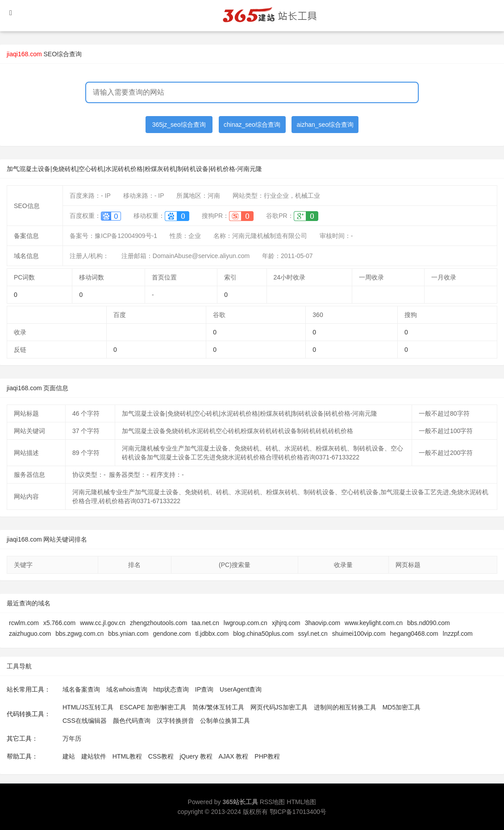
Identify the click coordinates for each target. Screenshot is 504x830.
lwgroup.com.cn (246, 623)
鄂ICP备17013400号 (298, 812)
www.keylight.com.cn (374, 623)
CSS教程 (161, 756)
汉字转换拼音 (175, 721)
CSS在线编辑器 (85, 721)
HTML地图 (301, 802)
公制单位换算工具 (225, 721)
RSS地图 (273, 802)
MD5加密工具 (402, 707)
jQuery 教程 (196, 756)
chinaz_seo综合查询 (252, 125)
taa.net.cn (205, 623)
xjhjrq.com (286, 623)
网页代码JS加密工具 (279, 707)
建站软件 (94, 756)
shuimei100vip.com (359, 634)
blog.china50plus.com (263, 634)
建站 (69, 756)
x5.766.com (59, 623)
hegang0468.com (414, 634)
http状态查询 (171, 689)
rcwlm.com (24, 623)
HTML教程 (127, 756)
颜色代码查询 (132, 721)
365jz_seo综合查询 (179, 125)
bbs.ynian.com (128, 634)
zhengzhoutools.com (158, 623)
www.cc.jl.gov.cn (103, 623)
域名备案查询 (81, 689)
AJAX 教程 (234, 756)
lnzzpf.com (458, 634)
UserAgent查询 (241, 689)
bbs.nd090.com (429, 623)
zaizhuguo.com (30, 634)
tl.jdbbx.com (212, 634)
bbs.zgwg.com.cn (79, 634)
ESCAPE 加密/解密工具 (153, 707)
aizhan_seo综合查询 (325, 125)
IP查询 (204, 689)
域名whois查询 (127, 689)
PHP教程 (267, 756)
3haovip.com (323, 623)
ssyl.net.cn (313, 634)
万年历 (72, 738)
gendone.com (172, 634)
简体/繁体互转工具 (218, 707)
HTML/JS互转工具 (88, 707)
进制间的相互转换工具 (345, 707)
